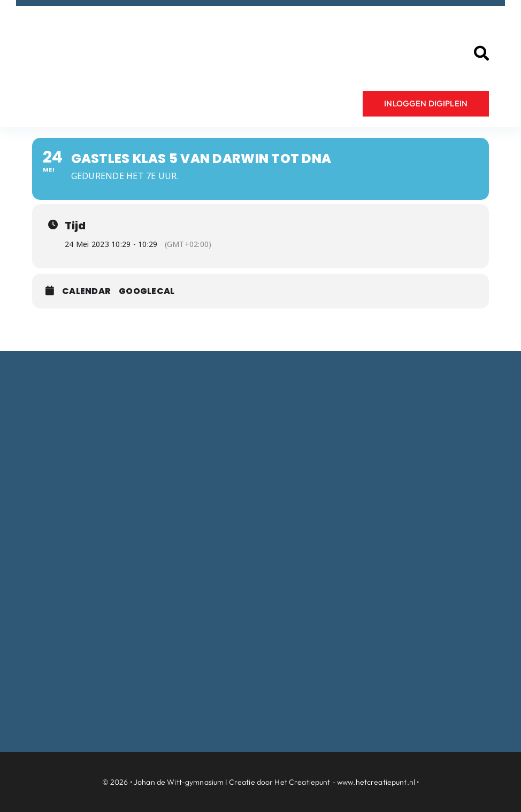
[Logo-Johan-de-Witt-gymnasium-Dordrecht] (133, 23)
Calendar (86, 291)
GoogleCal (147, 291)
